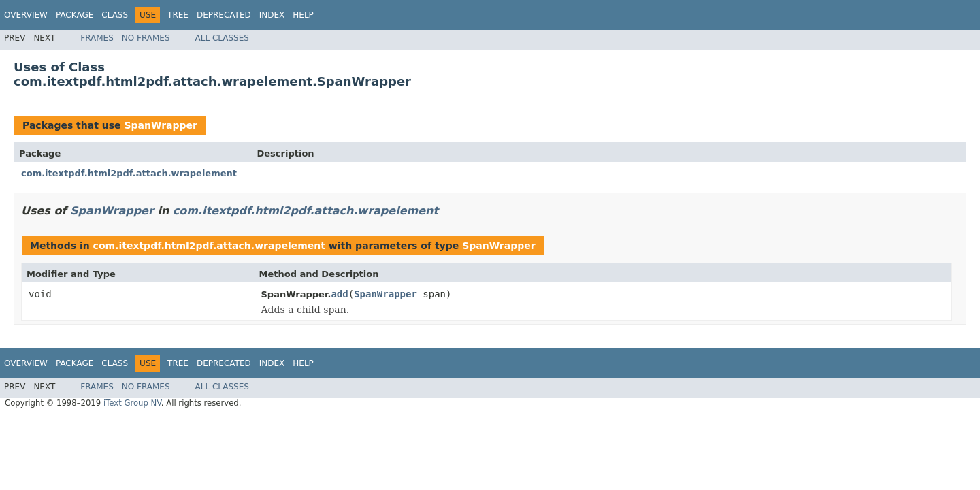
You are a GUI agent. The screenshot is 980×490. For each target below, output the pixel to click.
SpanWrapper (161, 125)
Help (303, 15)
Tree (178, 15)
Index (272, 15)
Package (75, 15)
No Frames (146, 38)
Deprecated (224, 15)
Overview (26, 15)
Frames (97, 38)
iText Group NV (132, 403)
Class (115, 15)
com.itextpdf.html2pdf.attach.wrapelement (129, 173)
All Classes (222, 38)
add (339, 294)
